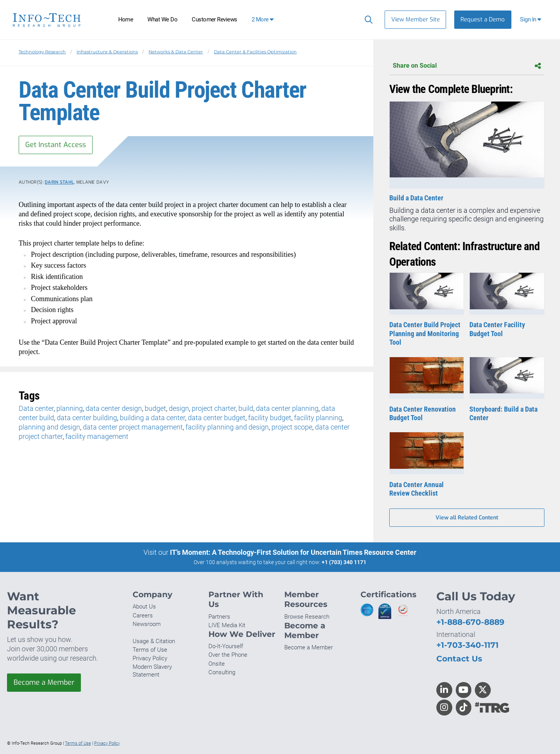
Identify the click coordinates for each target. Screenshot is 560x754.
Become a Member (44, 682)
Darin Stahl (59, 182)
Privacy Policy (150, 658)
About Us (144, 607)
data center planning (287, 408)
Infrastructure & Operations (107, 52)
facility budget (270, 418)
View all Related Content (467, 518)
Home (126, 19)
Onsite (217, 664)
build (246, 408)
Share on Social (467, 66)
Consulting (222, 672)
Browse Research (307, 617)
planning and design (49, 427)
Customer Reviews (214, 19)
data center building (87, 418)
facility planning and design (227, 427)
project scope (292, 427)
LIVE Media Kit (227, 625)
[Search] (367, 19)
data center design (114, 408)
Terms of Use (150, 650)
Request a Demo (483, 19)
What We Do (162, 19)
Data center (36, 408)
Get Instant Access (56, 145)
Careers (143, 615)
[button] (531, 20)
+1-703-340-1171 (467, 645)
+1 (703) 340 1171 (344, 562)
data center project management (133, 427)
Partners (219, 617)
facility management (97, 436)
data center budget (217, 418)
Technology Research (42, 52)
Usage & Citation (154, 641)
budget (155, 408)
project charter (214, 408)
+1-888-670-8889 (470, 622)
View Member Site (416, 19)
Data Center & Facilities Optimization (255, 52)
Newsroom (147, 624)
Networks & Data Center (176, 52)
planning (70, 408)
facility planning (318, 418)
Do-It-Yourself (226, 646)
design (179, 408)
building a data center (152, 418)
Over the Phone (228, 655)
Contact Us (459, 658)
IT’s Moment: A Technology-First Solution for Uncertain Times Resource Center (293, 552)
